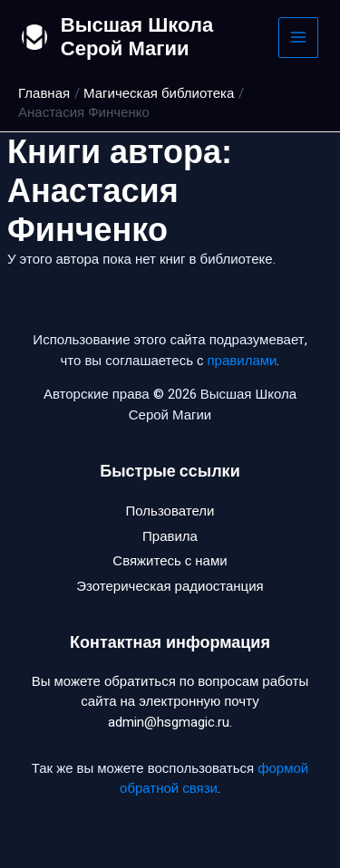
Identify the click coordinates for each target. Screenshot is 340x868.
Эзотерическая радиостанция (170, 586)
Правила (170, 536)
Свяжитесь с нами (170, 561)
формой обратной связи (214, 779)
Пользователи (170, 511)
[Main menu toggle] (299, 38)
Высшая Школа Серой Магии (137, 37)
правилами (242, 361)
